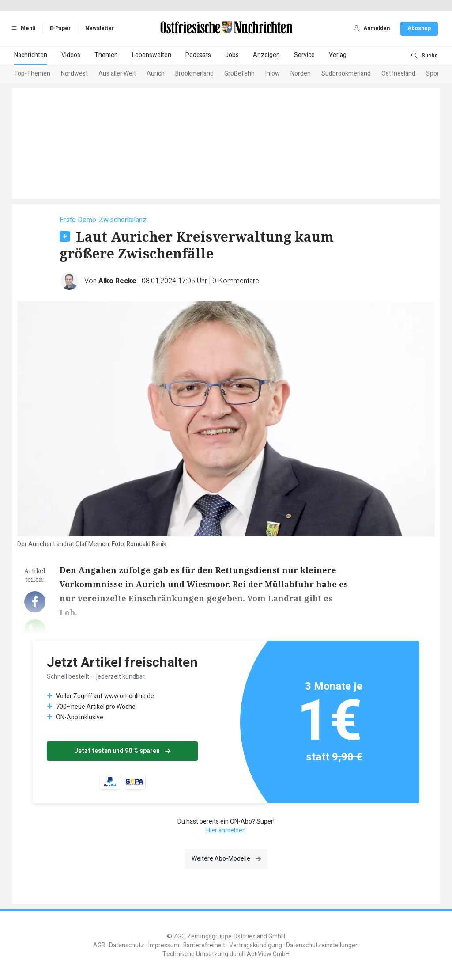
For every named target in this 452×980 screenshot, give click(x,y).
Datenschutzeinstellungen (322, 945)
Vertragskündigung (256, 945)
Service (304, 55)
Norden (301, 74)
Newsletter (100, 28)
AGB (99, 945)
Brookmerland (194, 74)
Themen (106, 55)
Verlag (338, 55)
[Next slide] (427, 74)
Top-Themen (32, 74)
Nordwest (74, 74)
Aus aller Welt (117, 74)
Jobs (232, 55)
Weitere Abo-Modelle (226, 859)
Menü (22, 28)
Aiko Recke (117, 281)
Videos (71, 55)
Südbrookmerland (346, 74)
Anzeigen (266, 55)
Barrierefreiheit (204, 945)
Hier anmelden (226, 830)
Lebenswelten (152, 55)
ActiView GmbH (268, 954)
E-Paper (60, 28)
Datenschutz (127, 945)
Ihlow (273, 74)
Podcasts (198, 55)
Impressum (164, 945)
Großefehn (239, 74)
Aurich (156, 74)
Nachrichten (31, 55)
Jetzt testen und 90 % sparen (122, 751)
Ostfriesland (398, 74)
